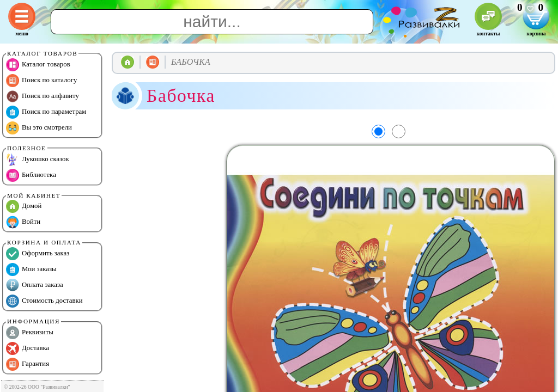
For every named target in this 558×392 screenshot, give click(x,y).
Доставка (28, 348)
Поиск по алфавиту (43, 96)
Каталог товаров (38, 65)
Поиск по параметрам (46, 112)
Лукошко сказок (38, 160)
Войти (23, 222)
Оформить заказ (38, 254)
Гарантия (28, 364)
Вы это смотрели (39, 128)
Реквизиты (30, 333)
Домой (24, 206)
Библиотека (31, 175)
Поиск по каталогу (41, 81)
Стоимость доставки (44, 301)
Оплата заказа (35, 285)
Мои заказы (31, 269)
